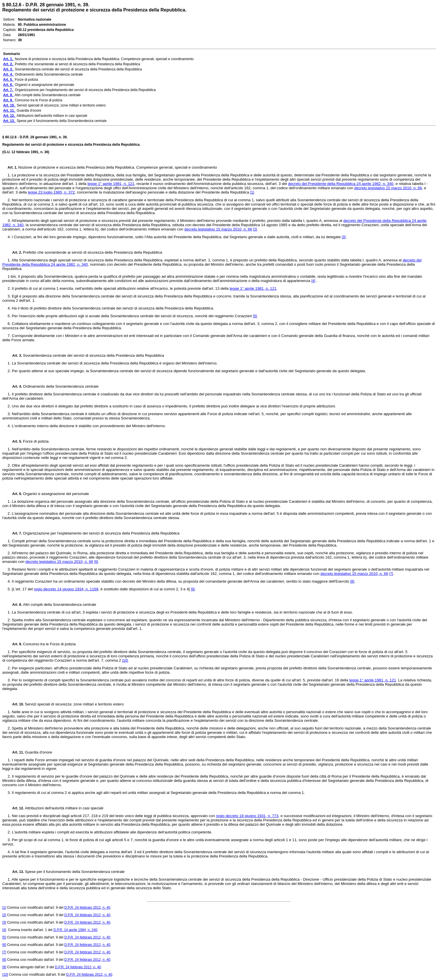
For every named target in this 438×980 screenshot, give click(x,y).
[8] (352, 581)
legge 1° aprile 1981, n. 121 (111, 184)
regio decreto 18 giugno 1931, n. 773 (247, 816)
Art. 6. (15, 494)
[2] (255, 229)
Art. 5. (15, 441)
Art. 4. (15, 387)
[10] (125, 660)
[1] (252, 192)
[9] (193, 589)
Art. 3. (15, 356)
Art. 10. (16, 704)
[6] (96, 562)
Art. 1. (13, 167)
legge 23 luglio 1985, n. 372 (51, 192)
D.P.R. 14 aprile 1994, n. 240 (75, 930)
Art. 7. (15, 533)
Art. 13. (16, 872)
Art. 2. (15, 253)
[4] (313, 281)
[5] (255, 316)
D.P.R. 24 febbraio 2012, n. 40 (87, 908)
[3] (344, 237)
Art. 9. (15, 644)
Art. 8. (15, 605)
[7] (391, 574)
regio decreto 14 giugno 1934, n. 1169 (66, 589)
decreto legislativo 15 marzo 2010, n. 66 (388, 188)
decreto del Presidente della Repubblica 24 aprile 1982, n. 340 (341, 184)
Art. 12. (16, 808)
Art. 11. (16, 752)
